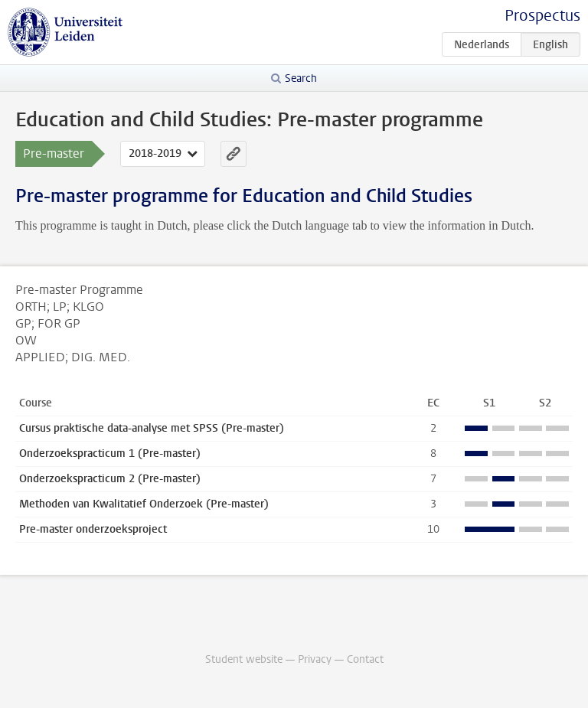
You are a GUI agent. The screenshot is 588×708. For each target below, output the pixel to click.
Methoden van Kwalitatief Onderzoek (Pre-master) (144, 504)
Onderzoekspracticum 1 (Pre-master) (110, 454)
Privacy (315, 659)
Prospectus (542, 16)
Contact (365, 659)
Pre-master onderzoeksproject (93, 529)
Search (301, 78)
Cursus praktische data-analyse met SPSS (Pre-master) (152, 428)
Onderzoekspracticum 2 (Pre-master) (110, 479)
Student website (244, 659)
